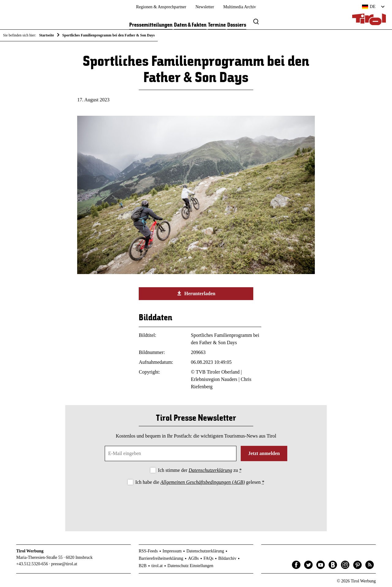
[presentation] (196, 503)
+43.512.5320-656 (32, 564)
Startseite (47, 35)
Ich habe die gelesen (200, 482)
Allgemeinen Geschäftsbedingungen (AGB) (203, 482)
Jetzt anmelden (264, 453)
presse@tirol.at (64, 564)
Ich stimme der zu (200, 470)
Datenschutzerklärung (210, 470)
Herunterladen (196, 293)
